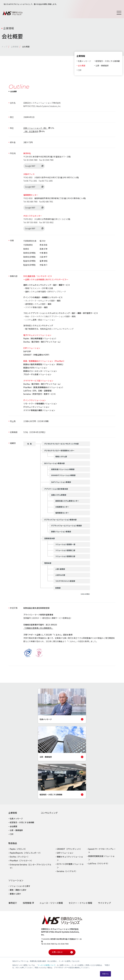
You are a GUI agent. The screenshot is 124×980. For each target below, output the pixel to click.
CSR (80, 71)
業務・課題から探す (18, 891)
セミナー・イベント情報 (80, 904)
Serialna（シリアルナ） (67, 873)
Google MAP (30, 167)
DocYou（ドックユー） (20, 858)
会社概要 (82, 67)
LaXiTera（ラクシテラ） (99, 865)
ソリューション (16, 882)
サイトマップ (104, 904)
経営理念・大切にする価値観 (108, 62)
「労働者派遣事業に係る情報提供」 (38, 629)
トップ (4, 47)
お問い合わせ (62, 953)
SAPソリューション (65, 854)
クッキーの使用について (47, 965)
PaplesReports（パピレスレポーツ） (26, 854)
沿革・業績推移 (102, 67)
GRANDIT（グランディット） (69, 850)
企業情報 (15, 47)
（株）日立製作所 (31, 133)
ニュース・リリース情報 (51, 904)
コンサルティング (49, 814)
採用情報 (27, 904)
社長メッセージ (84, 62)
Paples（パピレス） (18, 850)
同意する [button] (105, 974)
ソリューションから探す (20, 887)
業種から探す (15, 895)
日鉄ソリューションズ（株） (35, 129)
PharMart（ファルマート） (21, 862)
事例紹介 (13, 904)
